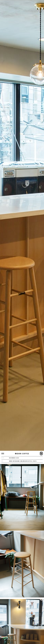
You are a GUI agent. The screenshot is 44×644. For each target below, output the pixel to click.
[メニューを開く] (3, 454)
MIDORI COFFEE (22, 454)
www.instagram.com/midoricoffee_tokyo (23, 461)
